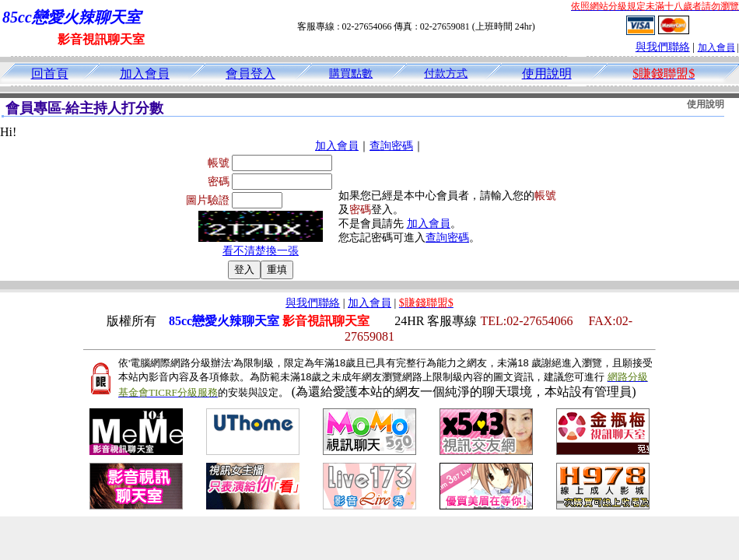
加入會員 (716, 47)
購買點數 (351, 73)
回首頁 (50, 73)
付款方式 (446, 73)
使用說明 (547, 73)
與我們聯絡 (663, 47)
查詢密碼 (391, 146)
